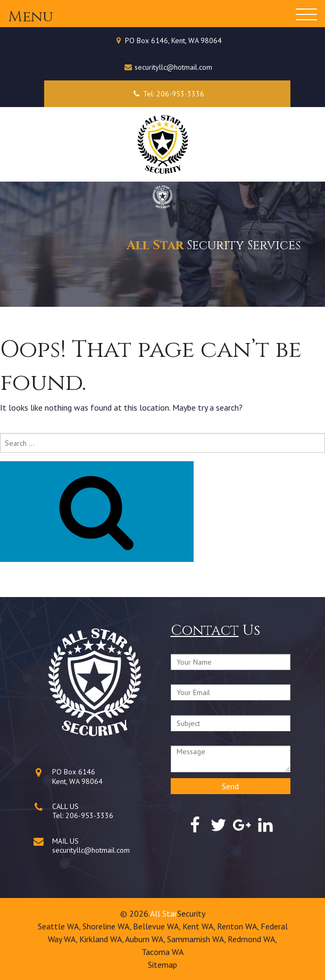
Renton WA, (239, 926)
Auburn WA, (146, 939)
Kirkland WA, (102, 939)
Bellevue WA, (158, 926)
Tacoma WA (162, 952)
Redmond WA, (252, 939)
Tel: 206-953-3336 (167, 94)
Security (191, 913)
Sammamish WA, (197, 939)
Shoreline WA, (108, 926)
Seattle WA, (60, 926)
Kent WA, (200, 926)
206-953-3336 (89, 815)
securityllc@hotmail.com (173, 67)
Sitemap (162, 965)
